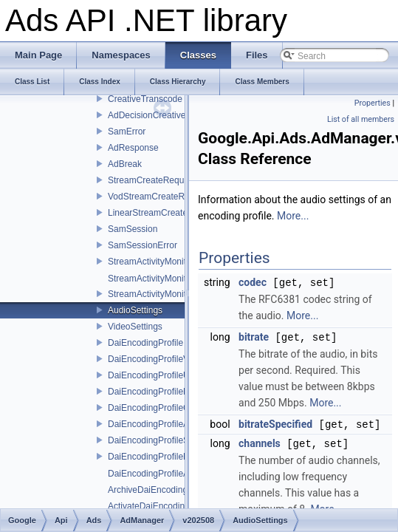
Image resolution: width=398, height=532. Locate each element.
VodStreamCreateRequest (159, 197)
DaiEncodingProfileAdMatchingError (179, 424)
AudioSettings (135, 310)
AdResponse (133, 148)
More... (293, 216)
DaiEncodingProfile (145, 343)
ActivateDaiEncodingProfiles (164, 506)
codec (253, 282)
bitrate (254, 336)
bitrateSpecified (275, 423)
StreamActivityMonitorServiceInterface (183, 262)
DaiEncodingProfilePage (156, 457)
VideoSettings (135, 327)
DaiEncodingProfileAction (158, 474)
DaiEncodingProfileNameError (167, 392)
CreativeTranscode (145, 99)
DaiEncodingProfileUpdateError (169, 375)
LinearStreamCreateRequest (164, 213)
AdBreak (125, 164)
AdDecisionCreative (147, 115)
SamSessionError (143, 245)
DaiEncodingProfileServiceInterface (178, 440)
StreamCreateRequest (152, 180)
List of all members (361, 119)
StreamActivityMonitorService (166, 294)
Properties (373, 103)
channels (260, 441)
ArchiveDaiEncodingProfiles (162, 490)
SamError (127, 132)
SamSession (133, 229)
